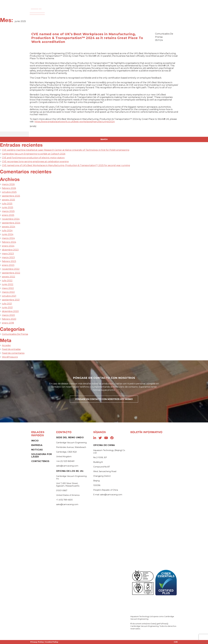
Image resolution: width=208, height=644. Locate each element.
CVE (176, 642)
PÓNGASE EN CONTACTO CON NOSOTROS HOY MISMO (104, 399)
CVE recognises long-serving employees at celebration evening (35, 162)
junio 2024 (8, 234)
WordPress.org (10, 357)
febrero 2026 (9, 188)
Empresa (64, 12)
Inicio (52, 12)
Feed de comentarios (13, 353)
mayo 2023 (8, 254)
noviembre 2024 (11, 219)
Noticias (144, 12)
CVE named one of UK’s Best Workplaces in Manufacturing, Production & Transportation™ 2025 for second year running (66, 165)
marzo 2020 (8, 315)
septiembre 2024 (11, 223)
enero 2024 (8, 246)
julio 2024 (7, 231)
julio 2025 (7, 204)
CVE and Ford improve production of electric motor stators (33, 158)
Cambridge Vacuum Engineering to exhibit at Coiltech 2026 (34, 154)
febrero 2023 (9, 261)
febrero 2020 (9, 319)
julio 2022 (7, 281)
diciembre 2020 (10, 311)
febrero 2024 (9, 242)
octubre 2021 (9, 296)
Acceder (6, 345)
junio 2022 (8, 284)
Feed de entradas (11, 349)
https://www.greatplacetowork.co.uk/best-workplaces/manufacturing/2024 (75, 122)
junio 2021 (7, 307)
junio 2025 (8, 207)
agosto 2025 (8, 200)
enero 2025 (8, 215)
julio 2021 (7, 304)
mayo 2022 (8, 288)
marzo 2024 (8, 238)
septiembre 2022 (11, 273)
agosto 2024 (9, 227)
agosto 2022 (9, 277)
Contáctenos (160, 12)
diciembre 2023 (10, 250)
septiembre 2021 (11, 300)
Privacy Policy (37, 642)
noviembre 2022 (11, 269)
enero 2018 (8, 323)
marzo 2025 (8, 211)
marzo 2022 (8, 292)
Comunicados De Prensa (15, 334)
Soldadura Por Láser (124, 12)
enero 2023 (8, 265)
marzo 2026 (8, 184)
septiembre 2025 (11, 196)
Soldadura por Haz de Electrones (91, 12)
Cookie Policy (52, 642)
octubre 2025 (9, 192)
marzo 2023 (8, 257)
